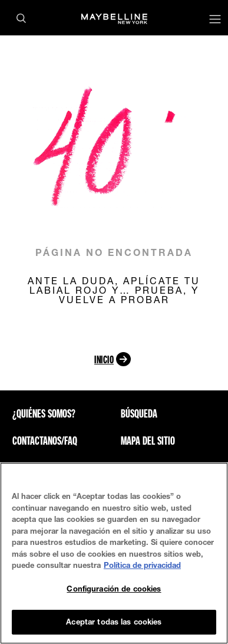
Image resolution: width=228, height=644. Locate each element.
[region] (114, 553)
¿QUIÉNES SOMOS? (44, 413)
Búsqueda (139, 413)
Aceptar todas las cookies (114, 622)
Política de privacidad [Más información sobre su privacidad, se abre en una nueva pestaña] (142, 565)
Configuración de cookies (114, 589)
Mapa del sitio (148, 441)
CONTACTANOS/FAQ (45, 441)
